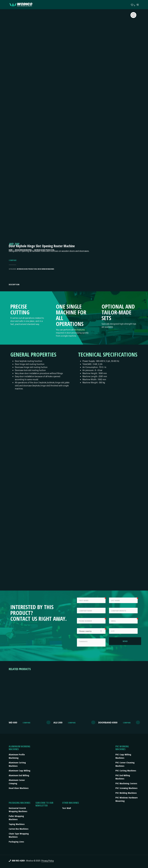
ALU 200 (58, 722)
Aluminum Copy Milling (20, 771)
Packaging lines (16, 842)
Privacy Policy (48, 861)
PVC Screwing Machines (126, 788)
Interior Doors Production (27, 269)
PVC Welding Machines (126, 793)
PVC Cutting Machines (126, 771)
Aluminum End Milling (19, 775)
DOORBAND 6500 (108, 722)
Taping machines (17, 824)
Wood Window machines (46, 269)
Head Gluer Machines (19, 788)
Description (14, 284)
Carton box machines (19, 829)
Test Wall (67, 808)
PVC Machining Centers (126, 783)
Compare (13, 260)
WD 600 (13, 722)
